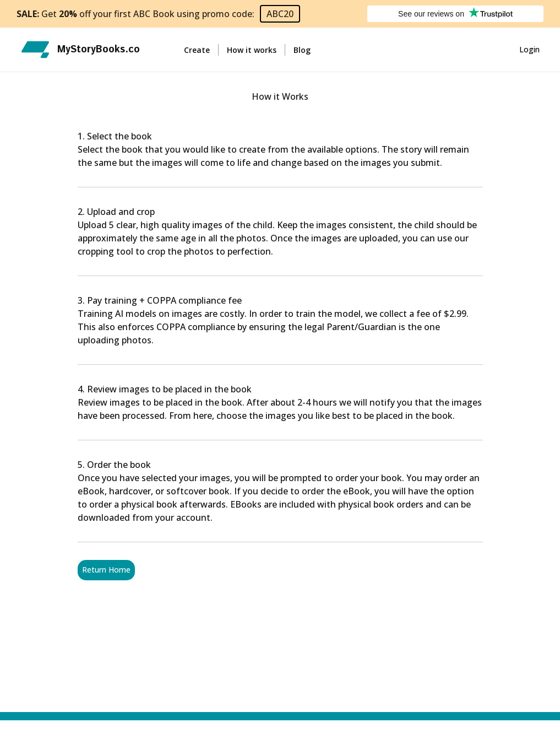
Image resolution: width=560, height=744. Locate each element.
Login (529, 50)
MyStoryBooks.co (99, 50)
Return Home (106, 570)
